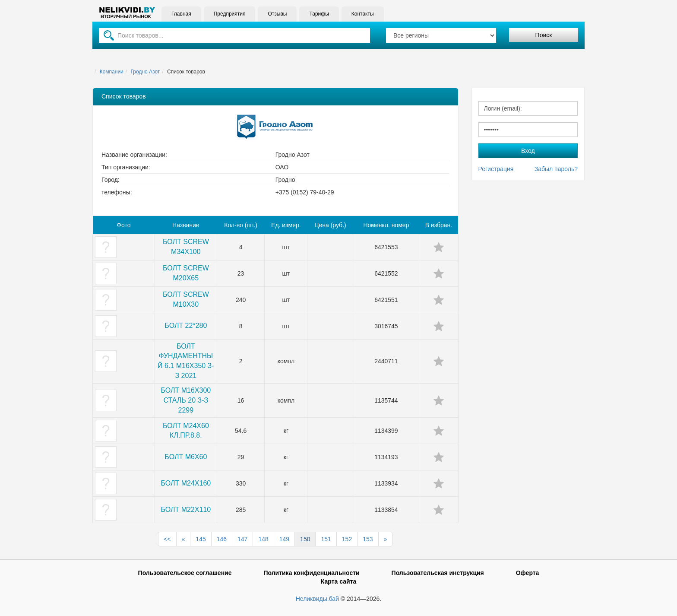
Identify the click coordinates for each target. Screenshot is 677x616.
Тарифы (319, 14)
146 (222, 539)
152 (347, 539)
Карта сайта (338, 581)
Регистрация (496, 169)
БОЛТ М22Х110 (186, 510)
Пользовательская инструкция (438, 573)
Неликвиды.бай (317, 599)
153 (368, 539)
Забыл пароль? (556, 169)
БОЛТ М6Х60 (186, 457)
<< (167, 539)
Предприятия (230, 14)
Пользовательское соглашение (185, 573)
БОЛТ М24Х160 (186, 483)
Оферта (528, 573)
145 (201, 539)
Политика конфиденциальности (311, 573)
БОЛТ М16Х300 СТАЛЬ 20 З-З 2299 (186, 400)
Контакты (363, 14)
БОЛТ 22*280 (186, 325)
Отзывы (277, 14)
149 (284, 539)
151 (326, 539)
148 (263, 539)
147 (242, 539)
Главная (181, 14)
